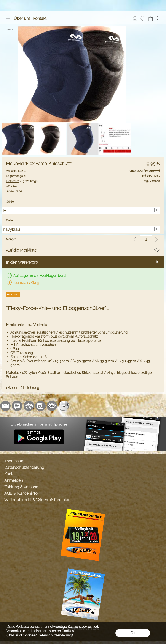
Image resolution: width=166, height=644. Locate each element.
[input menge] (146, 239)
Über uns (22, 18)
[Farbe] (81, 229)
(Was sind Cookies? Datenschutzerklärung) (40, 635)
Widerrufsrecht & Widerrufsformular (37, 500)
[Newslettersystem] (64, 406)
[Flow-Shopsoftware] (52, 406)
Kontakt (40, 18)
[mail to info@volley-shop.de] (5, 406)
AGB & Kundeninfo (21, 493)
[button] (8, 19)
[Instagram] (40, 406)
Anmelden (14, 480)
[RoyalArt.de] (29, 406)
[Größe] (81, 211)
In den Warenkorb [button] (22, 262)
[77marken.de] (17, 406)
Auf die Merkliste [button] (21, 250)
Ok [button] (133, 633)
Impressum (14, 461)
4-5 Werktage (22, 181)
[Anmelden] (135, 19)
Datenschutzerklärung (24, 467)
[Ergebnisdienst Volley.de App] (83, 419)
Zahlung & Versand (21, 487)
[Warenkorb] (150, 19)
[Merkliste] (143, 19)
